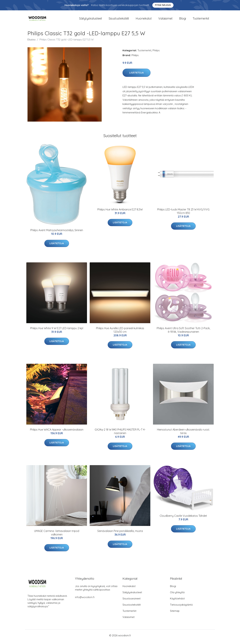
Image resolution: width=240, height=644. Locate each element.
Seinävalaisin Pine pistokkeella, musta (120, 534)
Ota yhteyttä (177, 595)
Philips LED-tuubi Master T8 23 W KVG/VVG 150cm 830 (183, 214)
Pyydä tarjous (163, 5)
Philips (156, 53)
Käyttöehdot (177, 601)
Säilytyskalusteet (91, 20)
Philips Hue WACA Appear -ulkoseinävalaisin (57, 432)
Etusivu (31, 42)
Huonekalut (144, 20)
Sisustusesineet (131, 601)
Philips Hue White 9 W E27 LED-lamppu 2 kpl (57, 331)
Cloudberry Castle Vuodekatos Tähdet (183, 519)
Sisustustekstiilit (119, 20)
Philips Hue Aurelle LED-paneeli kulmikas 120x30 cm (120, 333)
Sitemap (175, 614)
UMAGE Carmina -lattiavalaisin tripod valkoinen (57, 536)
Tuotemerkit (201, 20)
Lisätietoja (136, 76)
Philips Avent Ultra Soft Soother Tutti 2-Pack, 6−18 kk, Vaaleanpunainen (183, 333)
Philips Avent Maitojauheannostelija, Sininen (57, 233)
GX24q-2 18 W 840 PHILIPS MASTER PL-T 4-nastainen (120, 434)
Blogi (183, 20)
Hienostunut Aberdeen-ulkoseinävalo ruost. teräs (183, 434)
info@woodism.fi (85, 600)
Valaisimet (165, 20)
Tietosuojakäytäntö (181, 608)
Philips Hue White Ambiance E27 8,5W (120, 212)
